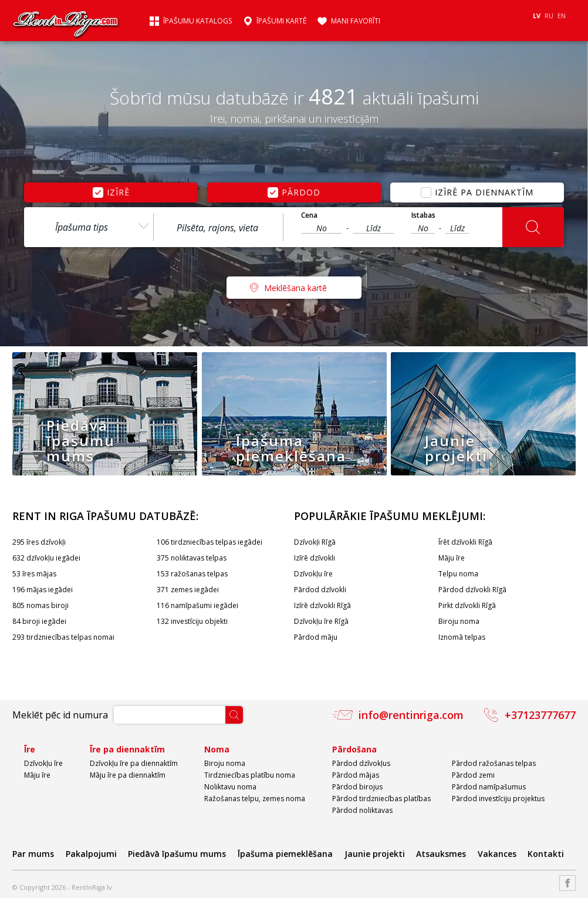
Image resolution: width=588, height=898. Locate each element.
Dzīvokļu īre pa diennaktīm (134, 763)
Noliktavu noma (230, 787)
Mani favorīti (356, 21)
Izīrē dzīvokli (315, 558)
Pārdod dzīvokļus (361, 763)
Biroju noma (459, 621)
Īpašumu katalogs (197, 21)
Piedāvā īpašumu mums (177, 854)
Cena (309, 215)
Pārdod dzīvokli (320, 590)
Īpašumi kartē (281, 21)
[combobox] (89, 227)
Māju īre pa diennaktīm (128, 775)
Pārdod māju (316, 637)
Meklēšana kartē (295, 288)
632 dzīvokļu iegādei (46, 558)
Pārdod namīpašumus (489, 787)
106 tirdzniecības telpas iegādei (209, 542)
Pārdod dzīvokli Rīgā (472, 590)
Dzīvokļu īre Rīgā (321, 621)
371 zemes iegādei (188, 590)
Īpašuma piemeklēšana (285, 854)
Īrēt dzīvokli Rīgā (465, 542)
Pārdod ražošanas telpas (494, 763)
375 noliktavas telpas (192, 558)
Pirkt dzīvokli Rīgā (467, 605)
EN (562, 16)
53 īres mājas (34, 574)
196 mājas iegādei (43, 590)
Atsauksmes (441, 854)
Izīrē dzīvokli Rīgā (322, 605)
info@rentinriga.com (411, 715)
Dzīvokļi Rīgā (315, 542)
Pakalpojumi (91, 854)
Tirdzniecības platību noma (250, 775)
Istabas (423, 215)
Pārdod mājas (356, 775)
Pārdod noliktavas (362, 810)
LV (537, 16)
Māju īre (452, 558)
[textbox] (218, 228)
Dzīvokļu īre (313, 574)
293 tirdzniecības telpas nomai (63, 637)
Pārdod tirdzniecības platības (381, 799)
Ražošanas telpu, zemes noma (255, 799)
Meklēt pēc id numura (60, 715)
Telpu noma (458, 574)
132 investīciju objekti (192, 621)
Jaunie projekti (375, 854)
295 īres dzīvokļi (39, 542)
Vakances (497, 854)
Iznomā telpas (462, 637)
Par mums (33, 854)
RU (549, 16)
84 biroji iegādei (39, 621)
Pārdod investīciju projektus (498, 799)
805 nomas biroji (40, 605)
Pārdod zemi (473, 775)
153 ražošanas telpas (192, 574)
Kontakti (546, 854)
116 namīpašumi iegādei (197, 605)
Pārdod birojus (357, 787)
